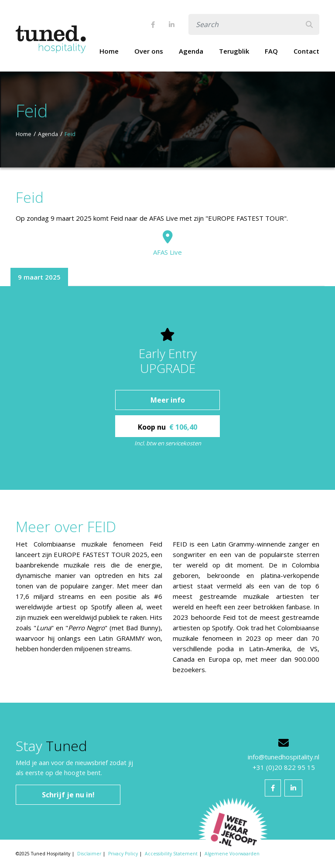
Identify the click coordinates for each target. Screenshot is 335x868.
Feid (70, 134)
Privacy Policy (123, 854)
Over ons (149, 51)
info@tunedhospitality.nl (284, 757)
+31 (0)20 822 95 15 (284, 767)
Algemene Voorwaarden (232, 854)
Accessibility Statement (171, 854)
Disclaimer (89, 854)
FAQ (271, 51)
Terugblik (234, 51)
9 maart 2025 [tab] (39, 277)
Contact (306, 51)
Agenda (191, 51)
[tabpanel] (167, 388)
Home (109, 51)
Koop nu (167, 427)
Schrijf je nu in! (68, 795)
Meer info (168, 400)
